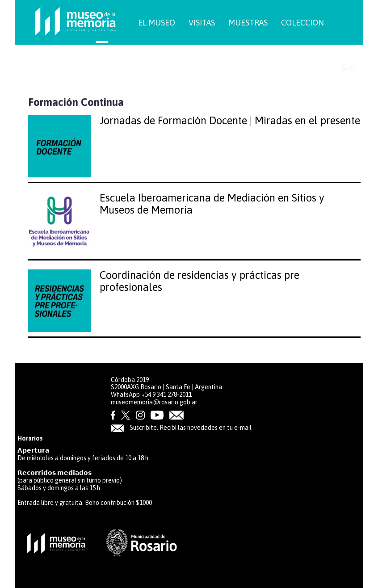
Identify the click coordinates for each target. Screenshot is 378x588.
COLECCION (302, 23)
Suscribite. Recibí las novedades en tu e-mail (181, 428)
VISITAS (202, 23)
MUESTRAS (248, 23)
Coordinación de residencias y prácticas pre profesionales (199, 281)
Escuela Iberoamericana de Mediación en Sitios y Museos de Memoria (212, 204)
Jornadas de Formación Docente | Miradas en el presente (230, 120)
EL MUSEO (157, 23)
